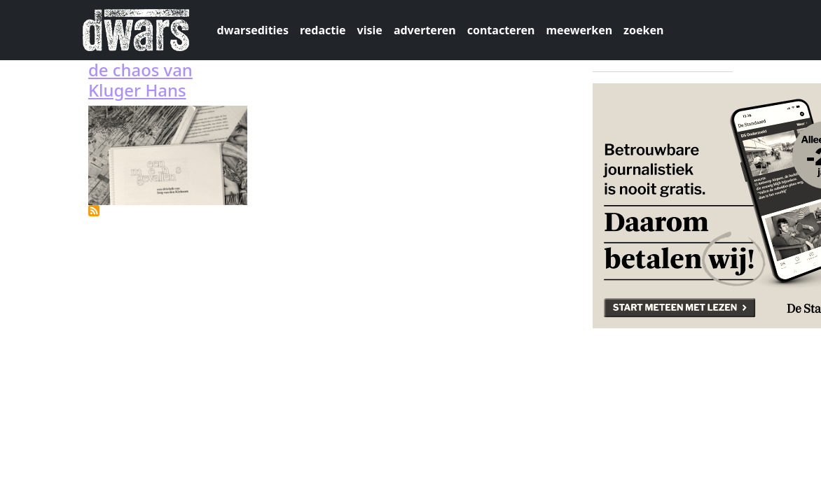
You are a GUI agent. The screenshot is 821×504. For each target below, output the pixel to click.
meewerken (579, 30)
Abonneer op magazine (94, 211)
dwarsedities (253, 30)
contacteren (501, 30)
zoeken (643, 30)
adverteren (425, 30)
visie (370, 30)
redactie (323, 30)
